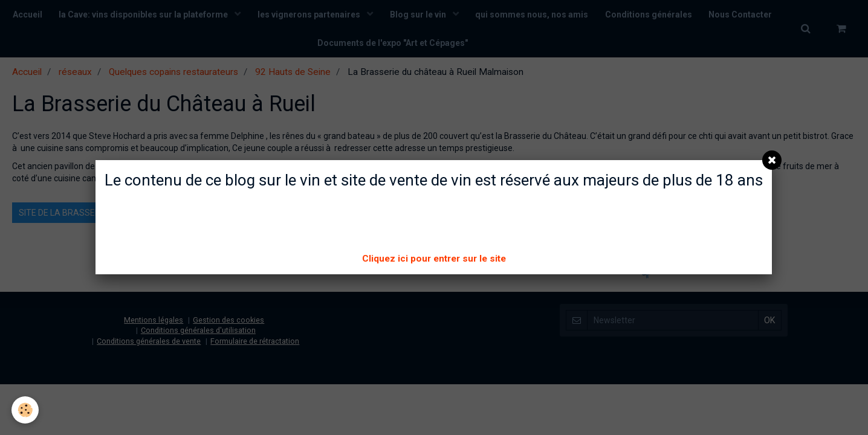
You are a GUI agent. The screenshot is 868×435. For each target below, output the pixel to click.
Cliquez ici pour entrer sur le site (434, 259)
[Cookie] (26, 410)
